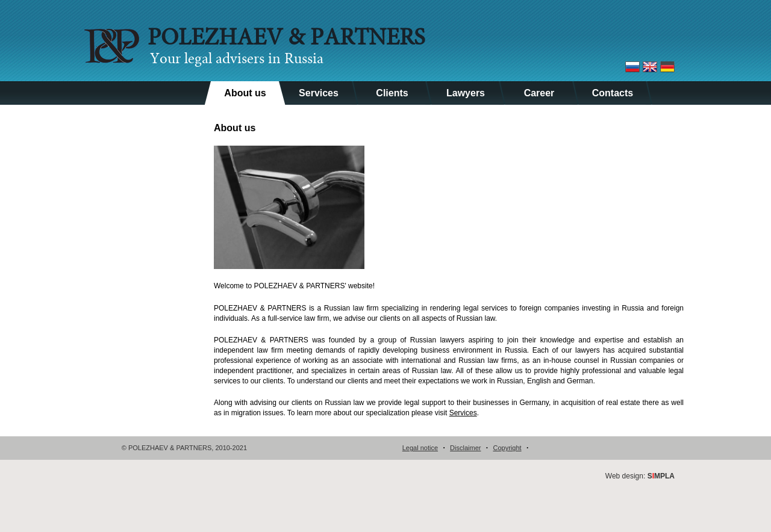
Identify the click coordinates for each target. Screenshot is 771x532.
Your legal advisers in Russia (237, 59)
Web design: (640, 476)
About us (245, 93)
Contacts (613, 93)
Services (319, 93)
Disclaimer (465, 448)
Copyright (507, 448)
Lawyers (466, 93)
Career (539, 93)
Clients (392, 93)
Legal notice (420, 448)
